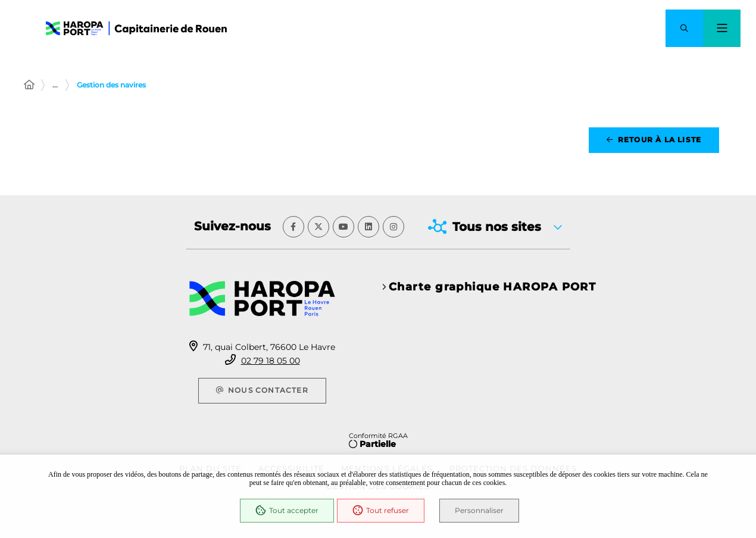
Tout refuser (381, 511)
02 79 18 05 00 (271, 361)
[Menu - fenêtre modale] (722, 28)
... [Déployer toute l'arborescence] (55, 85)
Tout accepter (287, 511)
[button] (684, 28)
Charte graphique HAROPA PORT (492, 287)
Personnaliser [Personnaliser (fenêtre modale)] (479, 510)
